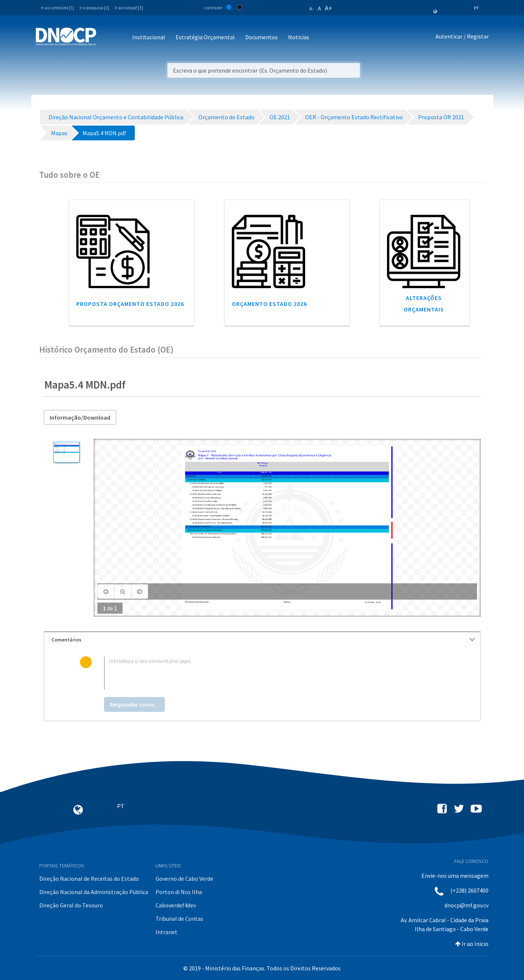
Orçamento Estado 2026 (269, 304)
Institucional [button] (149, 37)
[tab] (262, 640)
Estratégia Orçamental (205, 37)
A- (312, 9)
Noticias (299, 37)
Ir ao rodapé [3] (129, 8)
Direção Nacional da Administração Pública (94, 892)
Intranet (166, 932)
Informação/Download (80, 417)
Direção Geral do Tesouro (71, 905)
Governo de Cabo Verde (184, 879)
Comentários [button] (263, 640)
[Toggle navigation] (106, 38)
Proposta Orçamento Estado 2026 (130, 304)
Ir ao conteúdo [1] (58, 8)
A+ (328, 8)
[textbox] (274, 673)
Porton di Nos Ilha (179, 892)
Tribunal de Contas (179, 919)
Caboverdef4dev (176, 905)
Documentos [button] (261, 37)
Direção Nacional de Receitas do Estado (89, 879)
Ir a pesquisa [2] (94, 8)
